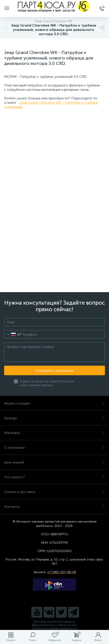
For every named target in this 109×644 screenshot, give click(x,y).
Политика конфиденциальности (55, 628)
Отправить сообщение (54, 371)
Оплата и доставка (54, 492)
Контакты (54, 507)
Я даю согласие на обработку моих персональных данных (47, 383)
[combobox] (13, 334)
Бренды (54, 418)
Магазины (54, 433)
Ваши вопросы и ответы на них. (55, 625)
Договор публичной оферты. (54, 622)
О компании (54, 448)
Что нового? (54, 477)
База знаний (54, 462)
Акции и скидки (54, 403)
